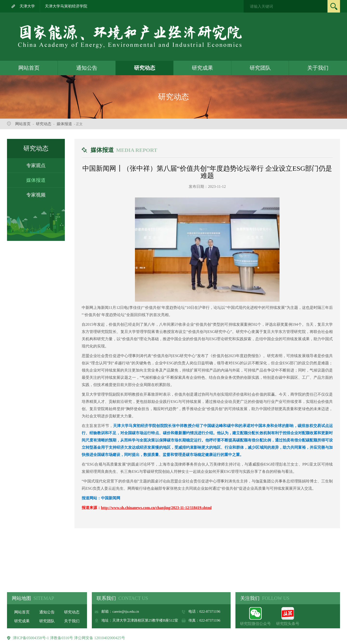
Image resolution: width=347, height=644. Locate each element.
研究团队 (260, 68)
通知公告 (87, 68)
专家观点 (36, 165)
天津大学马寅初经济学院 (66, 6)
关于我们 (318, 68)
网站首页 (29, 68)
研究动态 (145, 68)
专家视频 (36, 195)
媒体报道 (64, 124)
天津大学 (27, 6)
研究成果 (202, 68)
